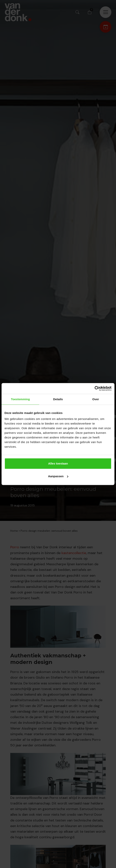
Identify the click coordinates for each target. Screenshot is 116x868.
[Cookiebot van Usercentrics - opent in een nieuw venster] (95, 388)
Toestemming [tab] (20, 399)
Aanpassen (58, 476)
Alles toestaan (58, 463)
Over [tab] (96, 399)
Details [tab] (58, 399)
